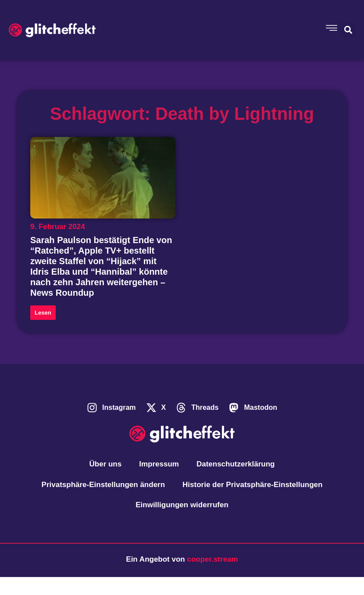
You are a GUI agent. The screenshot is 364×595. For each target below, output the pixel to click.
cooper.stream (212, 559)
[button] (348, 30)
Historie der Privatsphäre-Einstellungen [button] (252, 485)
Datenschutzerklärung (236, 464)
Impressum (159, 464)
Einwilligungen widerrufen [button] (182, 505)
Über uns (106, 464)
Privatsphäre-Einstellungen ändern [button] (103, 485)
